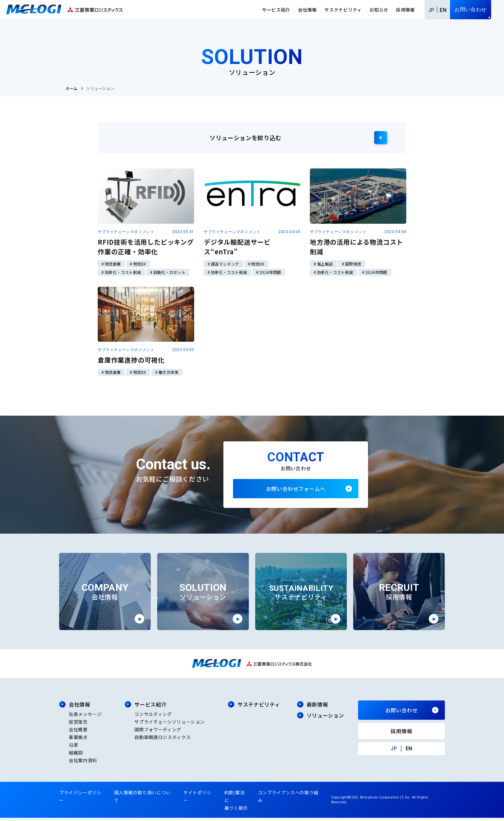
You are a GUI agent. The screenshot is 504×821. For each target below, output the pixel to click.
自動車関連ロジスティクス (162, 740)
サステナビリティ (343, 10)
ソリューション (325, 718)
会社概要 (78, 733)
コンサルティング (153, 717)
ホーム (72, 88)
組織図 (76, 756)
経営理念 (78, 725)
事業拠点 (78, 740)
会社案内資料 (83, 763)
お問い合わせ (471, 9)
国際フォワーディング (158, 733)
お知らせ (379, 10)
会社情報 (307, 10)
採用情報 (405, 10)
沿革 (73, 748)
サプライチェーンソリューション (170, 725)
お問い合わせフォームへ (296, 490)
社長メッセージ (85, 717)
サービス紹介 (276, 10)
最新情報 (317, 708)
